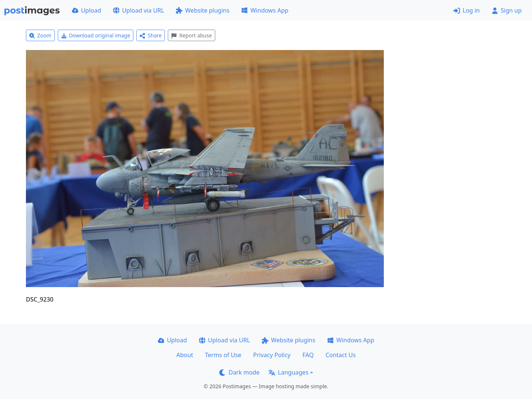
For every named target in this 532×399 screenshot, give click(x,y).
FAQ (308, 355)
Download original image (96, 35)
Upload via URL (139, 10)
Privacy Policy (272, 355)
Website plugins (203, 10)
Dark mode (239, 372)
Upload (87, 10)
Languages (288, 372)
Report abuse (191, 35)
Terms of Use (223, 355)
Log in (467, 10)
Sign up (507, 10)
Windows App (265, 10)
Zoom (40, 35)
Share (151, 35)
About (185, 355)
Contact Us (341, 355)
